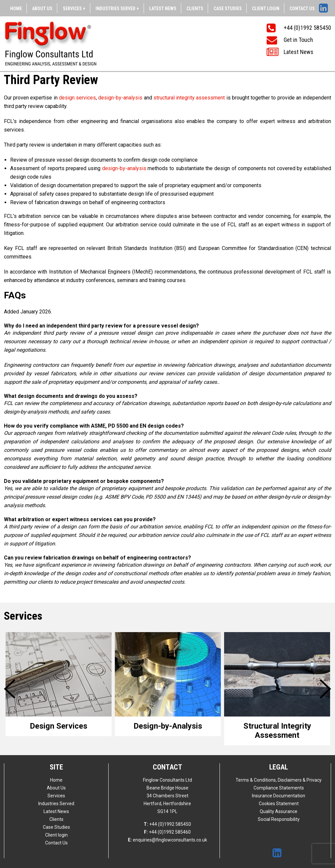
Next (326, 689)
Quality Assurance (279, 811)
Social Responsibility (279, 819)
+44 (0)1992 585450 (167, 824)
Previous (11, 689)
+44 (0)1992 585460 (167, 832)
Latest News (163, 9)
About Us (42, 9)
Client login (266, 9)
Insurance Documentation (279, 796)
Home (16, 9)
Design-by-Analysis (168, 726)
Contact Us (302, 9)
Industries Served (56, 804)
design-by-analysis (120, 98)
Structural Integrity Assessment (277, 731)
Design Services (59, 726)
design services (77, 98)
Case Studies (228, 9)
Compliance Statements (279, 788)
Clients (195, 9)
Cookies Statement (279, 804)
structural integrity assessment (190, 98)
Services (56, 796)
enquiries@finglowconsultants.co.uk (167, 840)
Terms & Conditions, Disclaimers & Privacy (279, 780)
